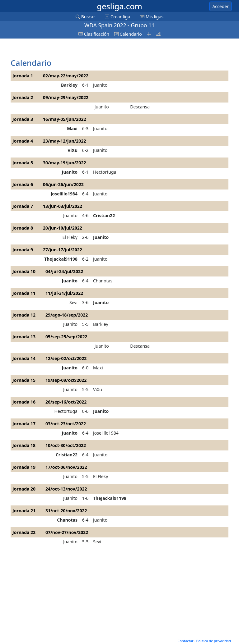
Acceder (220, 6)
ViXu (73, 150)
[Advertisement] (60, 49)
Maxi (72, 128)
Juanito (100, 85)
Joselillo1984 (64, 194)
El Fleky (70, 237)
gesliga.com (119, 6)
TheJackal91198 (61, 259)
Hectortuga (105, 172)
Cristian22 (104, 215)
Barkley (69, 85)
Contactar (185, 641)
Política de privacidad (213, 641)
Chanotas (103, 281)
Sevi (73, 302)
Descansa (140, 107)
